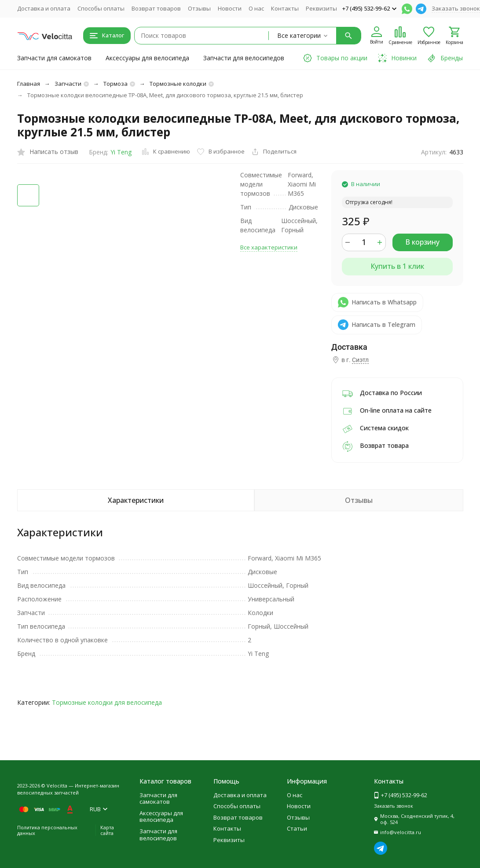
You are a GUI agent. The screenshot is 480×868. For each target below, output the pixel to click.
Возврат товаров (156, 8)
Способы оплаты (101, 8)
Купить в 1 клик (397, 266)
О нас (256, 8)
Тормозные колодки (178, 84)
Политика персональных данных (47, 830)
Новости (230, 8)
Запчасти (68, 84)
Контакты (285, 8)
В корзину (422, 242)
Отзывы (199, 8)
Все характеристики (269, 247)
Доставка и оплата (44, 8)
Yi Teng (121, 152)
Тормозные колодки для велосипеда (107, 702)
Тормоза (115, 84)
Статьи (297, 828)
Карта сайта (107, 830)
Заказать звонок (456, 8)
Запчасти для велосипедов (244, 58)
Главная (29, 84)
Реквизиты (321, 8)
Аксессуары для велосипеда (147, 58)
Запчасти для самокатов (54, 58)
